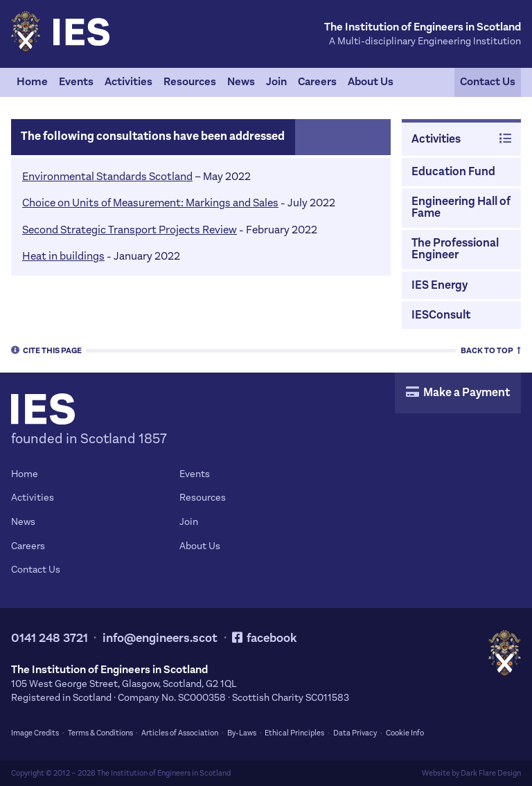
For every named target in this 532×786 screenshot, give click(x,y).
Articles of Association (180, 733)
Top (491, 350)
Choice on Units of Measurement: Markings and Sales (150, 203)
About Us (371, 81)
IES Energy (440, 285)
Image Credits (35, 733)
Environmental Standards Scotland (107, 176)
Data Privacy (355, 733)
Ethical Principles (294, 733)
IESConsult (441, 315)
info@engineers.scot (160, 638)
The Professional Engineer (455, 249)
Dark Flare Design (491, 773)
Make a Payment (458, 393)
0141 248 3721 (50, 638)
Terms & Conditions (100, 733)
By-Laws (242, 733)
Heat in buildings (63, 256)
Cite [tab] (46, 350)
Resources (190, 81)
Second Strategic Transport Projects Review (130, 230)
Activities (128, 81)
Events (76, 81)
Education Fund (453, 172)
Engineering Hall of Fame (461, 207)
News (241, 81)
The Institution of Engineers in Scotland (164, 773)
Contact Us (488, 81)
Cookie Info (405, 733)
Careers (317, 81)
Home (32, 81)
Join (276, 81)
